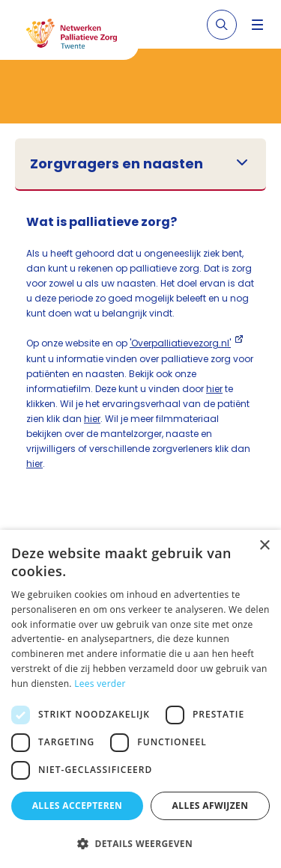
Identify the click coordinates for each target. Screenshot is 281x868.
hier (214, 389)
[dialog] (140, 699)
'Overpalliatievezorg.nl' (180, 343)
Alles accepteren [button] (78, 806)
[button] (140, 843)
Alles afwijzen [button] (211, 806)
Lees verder (100, 684)
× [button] (264, 546)
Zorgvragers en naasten (117, 164)
